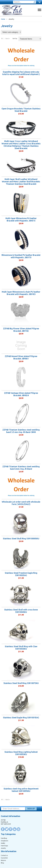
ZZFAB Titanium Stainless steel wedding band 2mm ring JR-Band (21, 468)
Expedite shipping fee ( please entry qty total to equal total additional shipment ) (21, 73)
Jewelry (3, 848)
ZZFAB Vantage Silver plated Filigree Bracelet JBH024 (21, 394)
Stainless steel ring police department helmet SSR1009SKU (21, 790)
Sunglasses (5, 841)
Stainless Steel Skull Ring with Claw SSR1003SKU (21, 648)
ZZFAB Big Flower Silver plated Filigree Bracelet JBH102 (21, 330)
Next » (8, 39)
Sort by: (15, 39)
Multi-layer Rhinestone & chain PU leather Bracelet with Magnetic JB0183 (21, 293)
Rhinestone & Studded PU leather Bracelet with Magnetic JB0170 (21, 256)
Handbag (4, 838)
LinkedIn (15, 829)
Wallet (3, 843)
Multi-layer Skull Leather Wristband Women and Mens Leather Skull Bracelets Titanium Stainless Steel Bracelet (21, 181)
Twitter (7, 829)
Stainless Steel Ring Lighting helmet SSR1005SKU (21, 753)
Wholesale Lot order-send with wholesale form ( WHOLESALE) (21, 503)
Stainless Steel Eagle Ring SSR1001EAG (21, 717)
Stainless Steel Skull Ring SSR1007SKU (21, 683)
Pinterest (11, 829)
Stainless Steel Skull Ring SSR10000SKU (21, 538)
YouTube (18, 829)
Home (3, 19)
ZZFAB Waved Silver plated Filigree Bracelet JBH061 (21, 357)
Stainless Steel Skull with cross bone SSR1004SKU (21, 611)
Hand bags (4, 846)
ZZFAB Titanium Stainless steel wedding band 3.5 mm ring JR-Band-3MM (21, 431)
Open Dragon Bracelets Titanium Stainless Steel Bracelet (21, 110)
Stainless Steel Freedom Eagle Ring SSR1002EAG (21, 574)
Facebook (3, 829)
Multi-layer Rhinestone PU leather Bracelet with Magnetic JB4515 (21, 219)
